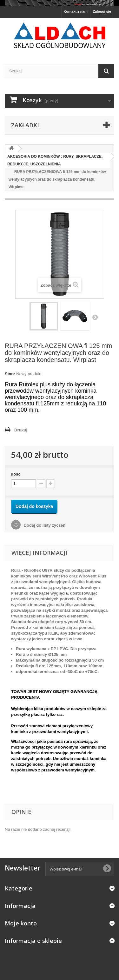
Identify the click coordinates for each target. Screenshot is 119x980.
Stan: (10, 374)
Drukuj (21, 430)
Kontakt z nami (76, 11)
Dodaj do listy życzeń (44, 525)
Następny (95, 317)
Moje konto (21, 923)
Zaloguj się (102, 11)
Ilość (16, 474)
